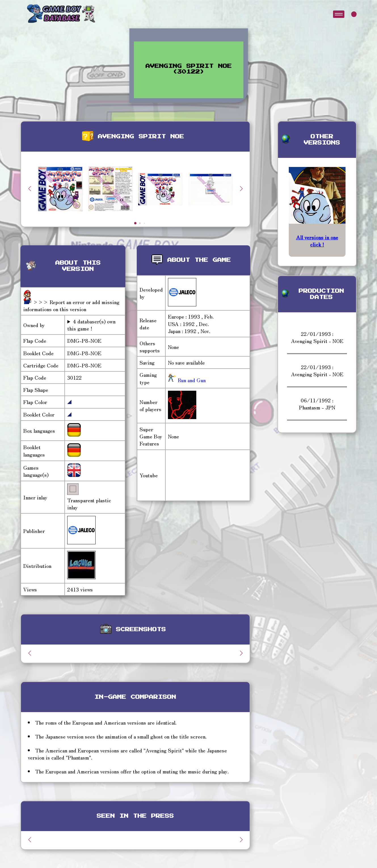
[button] (241, 189)
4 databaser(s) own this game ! (91, 325)
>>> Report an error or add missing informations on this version (71, 305)
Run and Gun (191, 380)
